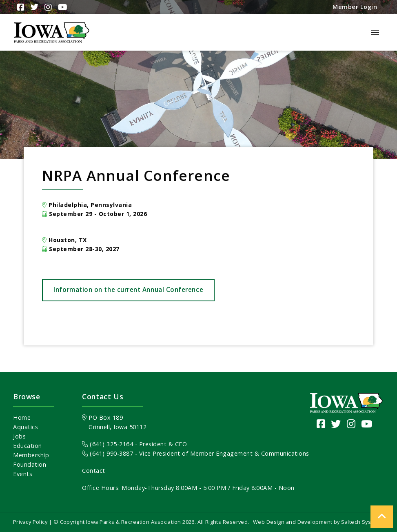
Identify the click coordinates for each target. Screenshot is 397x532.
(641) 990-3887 (108, 453)
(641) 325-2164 (108, 444)
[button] (375, 33)
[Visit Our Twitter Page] (33, 7)
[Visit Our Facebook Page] (20, 7)
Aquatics (26, 427)
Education (28, 446)
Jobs (19, 436)
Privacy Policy (30, 522)
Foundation (30, 464)
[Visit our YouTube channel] (367, 424)
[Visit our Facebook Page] (321, 424)
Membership (31, 455)
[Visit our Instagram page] (351, 424)
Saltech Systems (363, 522)
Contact (94, 471)
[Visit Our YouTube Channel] (62, 7)
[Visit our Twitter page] (336, 424)
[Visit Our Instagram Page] (47, 7)
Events (23, 474)
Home (22, 417)
